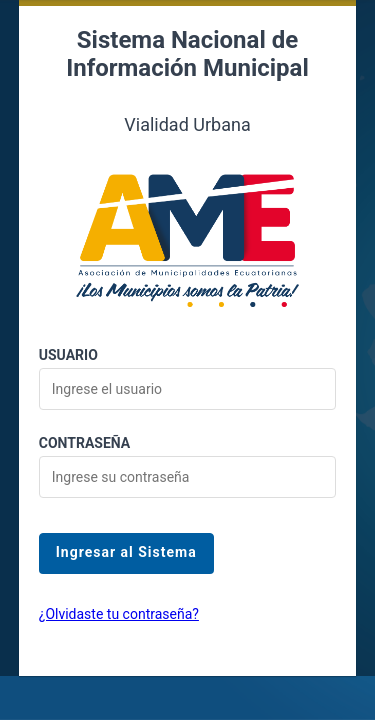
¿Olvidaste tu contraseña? (119, 614)
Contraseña (84, 443)
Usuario (68, 355)
